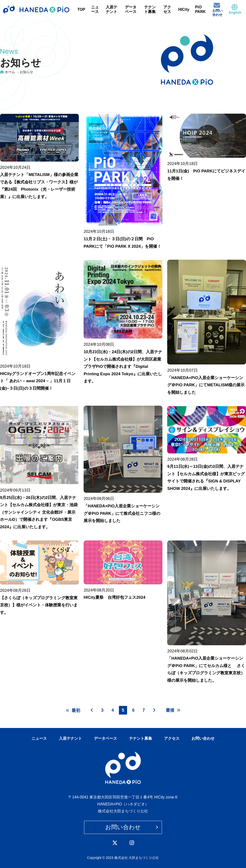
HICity (184, 9)
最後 (173, 710)
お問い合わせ (217, 9)
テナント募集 (150, 9)
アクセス (167, 9)
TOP (81, 9)
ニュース (95, 9)
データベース (131, 9)
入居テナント (111, 9)
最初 (73, 710)
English (235, 9)
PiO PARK (200, 9)
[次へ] (154, 710)
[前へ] (92, 710)
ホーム (10, 72)
